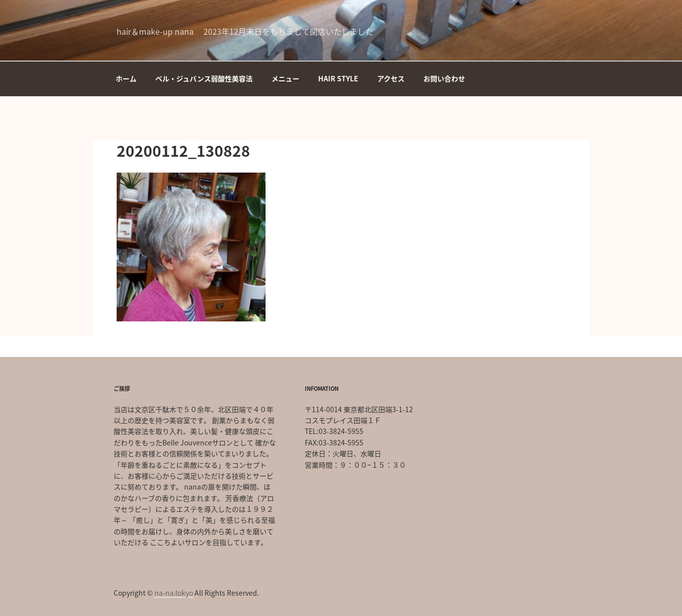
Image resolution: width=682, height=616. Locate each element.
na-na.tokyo (174, 593)
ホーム (126, 78)
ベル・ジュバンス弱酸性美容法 (204, 78)
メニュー (285, 78)
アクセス (391, 78)
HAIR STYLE (338, 78)
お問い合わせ (444, 78)
